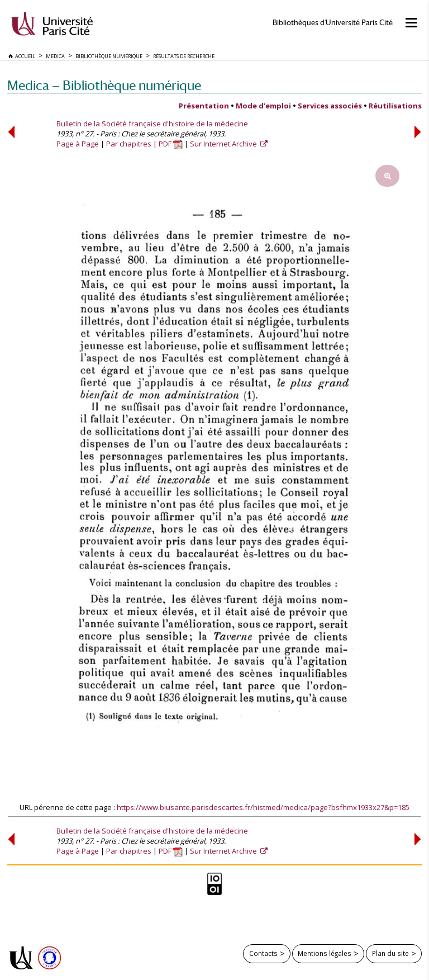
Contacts (263, 953)
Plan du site (390, 953)
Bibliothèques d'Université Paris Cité (333, 23)
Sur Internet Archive (224, 144)
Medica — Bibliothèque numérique (104, 85)
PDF (171, 144)
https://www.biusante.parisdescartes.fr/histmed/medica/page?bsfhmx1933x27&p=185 (263, 807)
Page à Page (78, 144)
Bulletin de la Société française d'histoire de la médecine (152, 124)
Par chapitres (129, 144)
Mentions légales (325, 953)
